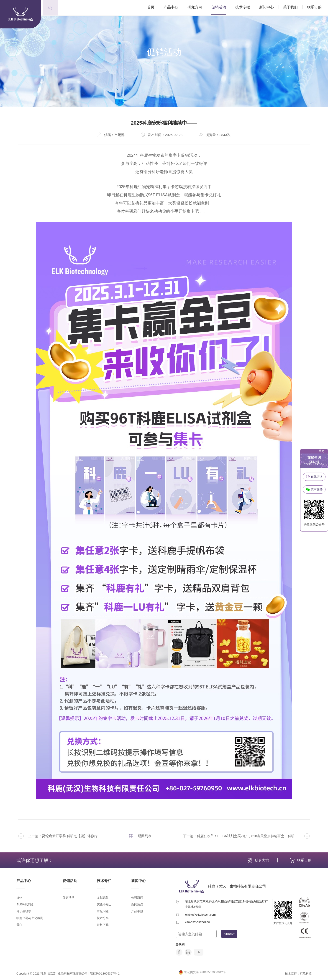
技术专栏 (244, 8)
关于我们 (292, 8)
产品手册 (137, 911)
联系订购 (316, 8)
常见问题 (103, 911)
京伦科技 (306, 974)
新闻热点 (137, 904)
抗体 (19, 898)
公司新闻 (137, 898)
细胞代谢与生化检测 (30, 918)
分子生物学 (24, 911)
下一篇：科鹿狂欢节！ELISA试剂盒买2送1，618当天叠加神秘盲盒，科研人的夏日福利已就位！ (246, 836)
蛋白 (19, 925)
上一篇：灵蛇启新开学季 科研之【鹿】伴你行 (58, 836)
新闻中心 (268, 8)
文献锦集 (103, 898)
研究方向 (197, 8)
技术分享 (103, 918)
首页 (153, 8)
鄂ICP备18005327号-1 (105, 974)
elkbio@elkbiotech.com (200, 915)
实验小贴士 (104, 904)
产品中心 (173, 8)
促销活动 (220, 8)
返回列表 (140, 836)
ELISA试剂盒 (25, 904)
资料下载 (103, 925)
